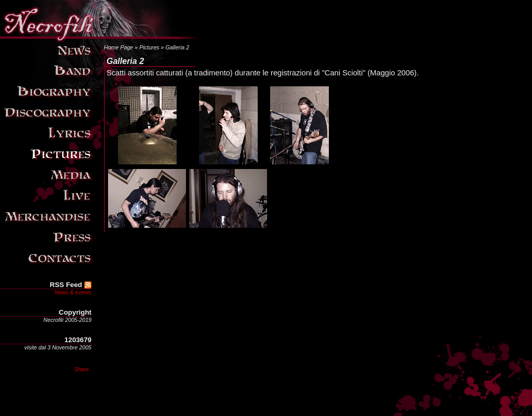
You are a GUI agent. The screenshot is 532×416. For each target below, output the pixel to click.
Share (82, 369)
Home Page (118, 47)
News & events (73, 292)
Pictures (149, 47)
